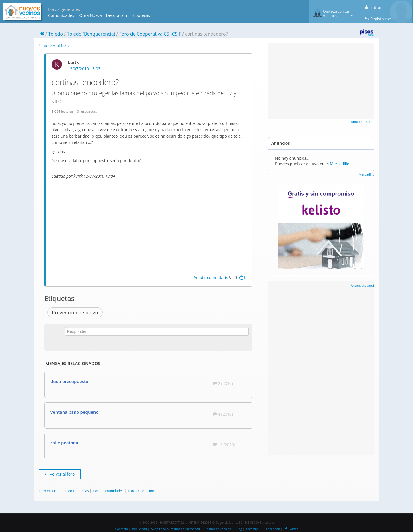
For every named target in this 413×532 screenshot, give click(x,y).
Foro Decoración (141, 491)
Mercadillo (340, 164)
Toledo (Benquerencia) (91, 34)
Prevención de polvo (75, 312)
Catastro (252, 529)
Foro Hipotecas (77, 491)
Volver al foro (54, 46)
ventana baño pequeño (75, 412)
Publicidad (139, 529)
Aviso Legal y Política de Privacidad (175, 529)
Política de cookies (218, 529)
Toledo (55, 34)
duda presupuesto (69, 381)
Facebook (271, 529)
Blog (239, 529)
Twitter (291, 529)
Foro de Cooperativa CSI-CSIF (150, 34)
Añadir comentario (211, 277)
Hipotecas (141, 15)
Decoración (116, 15)
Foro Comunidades (108, 491)
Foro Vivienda (49, 491)
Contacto (121, 529)
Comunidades (61, 15)
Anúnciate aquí (363, 122)
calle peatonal (65, 443)
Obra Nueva (91, 15)
